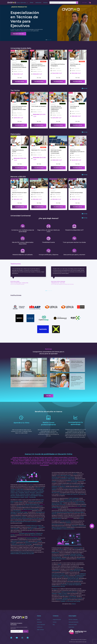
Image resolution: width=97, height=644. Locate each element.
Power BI (83, 492)
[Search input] (63, 3)
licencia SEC (34, 525)
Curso (13, 51)
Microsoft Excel (56, 490)
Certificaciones (40, 625)
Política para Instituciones (73, 620)
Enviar (26, 629)
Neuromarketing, (70, 475)
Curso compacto (15, 179)
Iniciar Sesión (84, 3)
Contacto (55, 620)
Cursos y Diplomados (22, 3)
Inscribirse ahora (20, 81)
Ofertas (32, 3)
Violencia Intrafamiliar (62, 597)
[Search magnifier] (77, 3)
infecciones (69, 581)
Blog (54, 622)
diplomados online (65, 473)
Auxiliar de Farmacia (75, 568)
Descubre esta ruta (18, 34)
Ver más (20, 78)
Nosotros (45, 3)
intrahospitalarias (76, 581)
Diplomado (14, 136)
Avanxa (31, 482)
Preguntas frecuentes (57, 617)
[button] (46, 40)
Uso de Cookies (71, 625)
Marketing (54, 475)
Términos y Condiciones (73, 617)
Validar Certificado (40, 627)
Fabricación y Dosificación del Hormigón (22, 542)
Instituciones (38, 3)
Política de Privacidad (73, 622)
